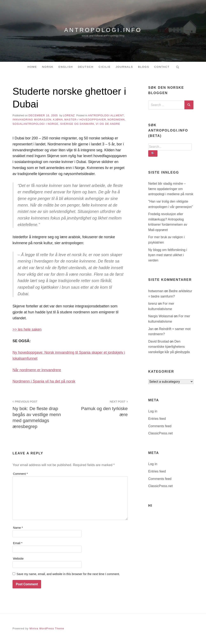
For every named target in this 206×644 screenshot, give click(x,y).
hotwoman (156, 291)
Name (18, 528)
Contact (162, 67)
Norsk (48, 67)
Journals (124, 67)
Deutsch (86, 67)
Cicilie (105, 67)
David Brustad (159, 341)
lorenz (69, 115)
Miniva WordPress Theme (47, 628)
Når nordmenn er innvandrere (37, 370)
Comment (20, 474)
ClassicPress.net (160, 433)
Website (18, 559)
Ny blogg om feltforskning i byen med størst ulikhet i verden (168, 255)
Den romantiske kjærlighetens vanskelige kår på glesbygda (169, 347)
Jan (151, 329)
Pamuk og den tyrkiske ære (101, 408)
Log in (153, 411)
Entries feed (157, 419)
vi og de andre (108, 124)
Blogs (144, 67)
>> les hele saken (27, 329)
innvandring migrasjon (32, 120)
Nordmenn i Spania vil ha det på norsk (44, 381)
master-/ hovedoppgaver (85, 120)
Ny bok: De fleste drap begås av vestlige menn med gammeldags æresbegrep (39, 414)
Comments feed (160, 426)
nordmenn (116, 120)
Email (18, 543)
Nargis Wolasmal (161, 316)
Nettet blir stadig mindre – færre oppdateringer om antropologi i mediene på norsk (171, 189)
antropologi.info (103, 30)
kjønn (58, 120)
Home (32, 67)
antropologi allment (106, 115)
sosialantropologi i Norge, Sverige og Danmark (53, 124)
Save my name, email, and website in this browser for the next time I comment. (68, 574)
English (66, 67)
